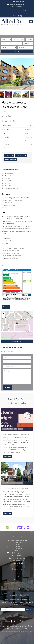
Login (17, 12)
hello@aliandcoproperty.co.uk (17, 4)
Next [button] (31, 94)
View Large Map (17, 341)
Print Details (8, 156)
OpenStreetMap (26, 338)
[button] (17, 324)
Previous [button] (2, 94)
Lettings (12, 483)
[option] (17, 74)
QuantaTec (28, 631)
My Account (28, 10)
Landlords (6, 429)
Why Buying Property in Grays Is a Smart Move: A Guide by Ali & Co (17, 489)
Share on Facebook (10, 159)
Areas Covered (17, 586)
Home (17, 574)
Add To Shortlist (20, 156)
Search (17, 52)
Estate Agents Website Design (12, 631)
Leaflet (21, 338)
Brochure (6, 307)
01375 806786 (17, 7)
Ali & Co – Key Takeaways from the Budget (16, 434)
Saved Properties (18, 10)
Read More (8, 457)
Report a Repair (7, 10)
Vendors (21, 429)
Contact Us (17, 589)
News (11, 429)
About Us (17, 577)
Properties (17, 580)
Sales (15, 429)
